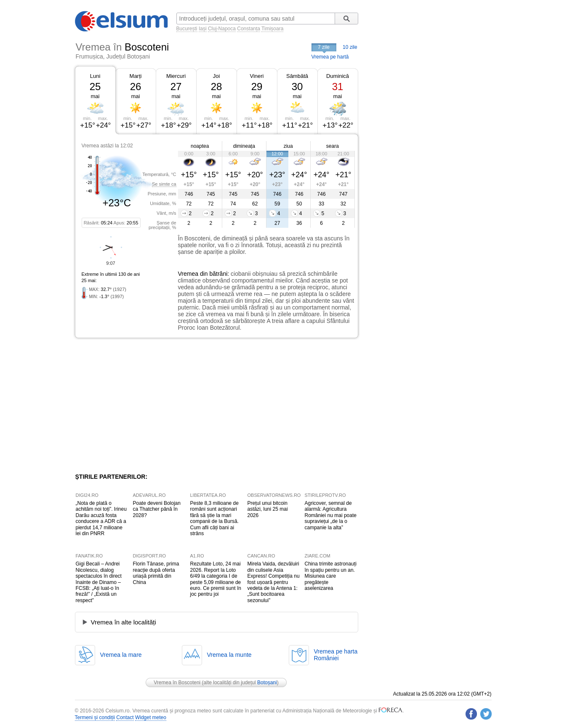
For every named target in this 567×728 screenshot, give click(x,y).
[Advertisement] (144, 405)
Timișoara (272, 29)
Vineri (257, 76)
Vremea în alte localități (124, 622)
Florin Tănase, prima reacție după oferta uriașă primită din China (156, 573)
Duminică (338, 76)
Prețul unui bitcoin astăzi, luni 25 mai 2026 (268, 509)
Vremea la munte (229, 655)
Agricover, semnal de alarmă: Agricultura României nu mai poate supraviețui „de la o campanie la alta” (331, 515)
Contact (125, 717)
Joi (217, 76)
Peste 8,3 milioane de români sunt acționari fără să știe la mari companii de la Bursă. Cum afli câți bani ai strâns (214, 518)
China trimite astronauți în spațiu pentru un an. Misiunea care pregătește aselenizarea (331, 576)
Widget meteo (151, 717)
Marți (136, 76)
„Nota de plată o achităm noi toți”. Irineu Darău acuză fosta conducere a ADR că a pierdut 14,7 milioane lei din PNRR (101, 518)
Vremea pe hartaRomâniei (336, 655)
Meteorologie (357, 711)
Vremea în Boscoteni (177, 683)
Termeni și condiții (95, 717)
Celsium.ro (117, 711)
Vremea (188, 274)
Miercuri (176, 76)
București (187, 29)
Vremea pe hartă (330, 57)
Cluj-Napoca (222, 29)
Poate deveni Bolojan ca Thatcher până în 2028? (157, 509)
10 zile (350, 47)
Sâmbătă (297, 76)
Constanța (249, 29)
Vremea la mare (121, 655)
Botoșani (267, 683)
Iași (203, 29)
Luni (95, 76)
